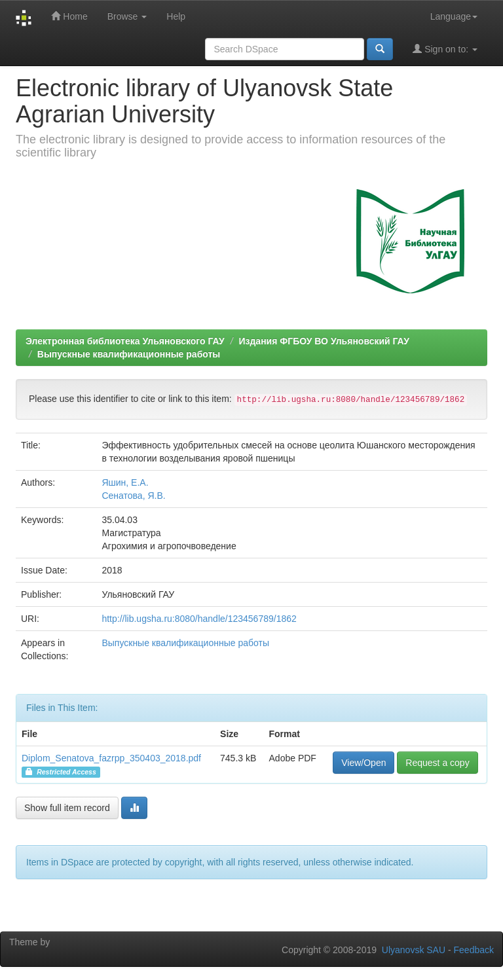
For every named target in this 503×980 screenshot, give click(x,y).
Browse (127, 16)
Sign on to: (445, 49)
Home (69, 16)
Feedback (474, 950)
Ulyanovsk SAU (414, 950)
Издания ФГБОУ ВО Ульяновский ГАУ (324, 341)
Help (176, 16)
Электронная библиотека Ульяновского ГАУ (125, 341)
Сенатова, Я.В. (133, 496)
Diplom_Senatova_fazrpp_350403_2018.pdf (111, 758)
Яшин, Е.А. (125, 482)
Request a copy (437, 763)
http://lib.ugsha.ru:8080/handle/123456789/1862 (199, 619)
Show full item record (67, 808)
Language (454, 16)
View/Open (363, 763)
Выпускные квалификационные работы (129, 354)
